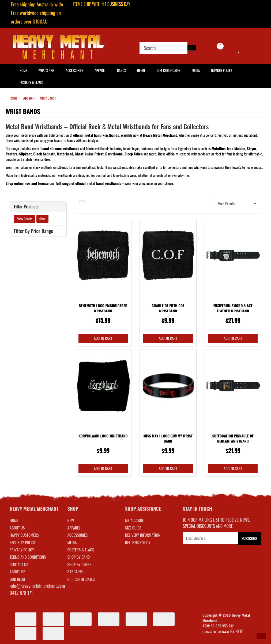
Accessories (75, 70)
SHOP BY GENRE (79, 564)
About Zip (17, 571)
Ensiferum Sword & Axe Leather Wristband (233, 308)
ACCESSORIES (78, 535)
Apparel (100, 70)
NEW (71, 520)
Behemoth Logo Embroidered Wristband (103, 308)
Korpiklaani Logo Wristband (103, 436)
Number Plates (221, 70)
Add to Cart (103, 338)
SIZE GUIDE (133, 528)
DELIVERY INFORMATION (143, 535)
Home (14, 98)
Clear (42, 219)
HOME (23, 70)
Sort (206, 203)
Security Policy (23, 542)
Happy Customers (24, 535)
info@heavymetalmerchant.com (37, 586)
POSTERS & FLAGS (81, 550)
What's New (46, 70)
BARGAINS (75, 571)
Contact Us (19, 564)
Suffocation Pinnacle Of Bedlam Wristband (233, 438)
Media (196, 70)
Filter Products (26, 207)
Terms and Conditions (28, 557)
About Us (17, 528)
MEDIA (72, 542)
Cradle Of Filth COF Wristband (168, 308)
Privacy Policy (22, 550)
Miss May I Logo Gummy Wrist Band (168, 438)
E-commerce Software (216, 632)
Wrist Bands (48, 98)
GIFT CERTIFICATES (81, 579)
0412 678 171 (21, 593)
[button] (261, 636)
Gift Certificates (168, 70)
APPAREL (74, 528)
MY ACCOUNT (135, 520)
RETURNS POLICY (138, 542)
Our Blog (17, 579)
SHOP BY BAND (79, 557)
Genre (141, 70)
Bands (121, 70)
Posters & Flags (31, 82)
